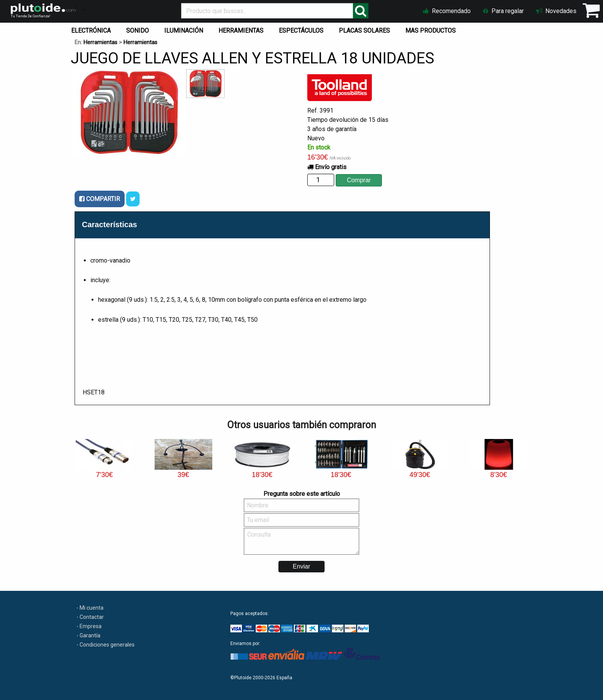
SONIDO (137, 31)
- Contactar (90, 617)
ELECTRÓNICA (91, 31)
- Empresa (89, 626)
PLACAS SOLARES (364, 31)
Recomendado (447, 11)
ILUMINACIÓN (184, 31)
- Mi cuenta (90, 608)
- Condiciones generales (106, 645)
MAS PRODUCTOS (431, 31)
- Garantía (88, 635)
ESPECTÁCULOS (301, 31)
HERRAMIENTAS (241, 31)
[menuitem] (92, 29)
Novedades (556, 11)
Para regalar (503, 11)
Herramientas (100, 42)
